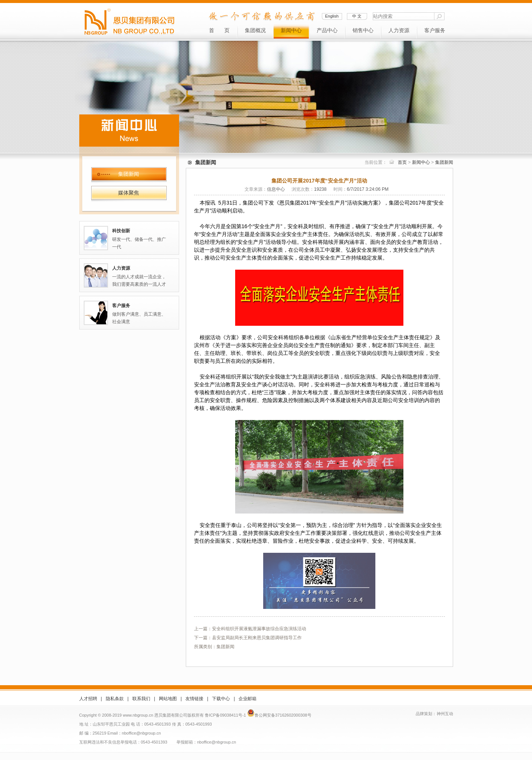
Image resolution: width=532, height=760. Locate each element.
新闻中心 (291, 30)
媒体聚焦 (129, 193)
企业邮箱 (247, 699)
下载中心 (221, 699)
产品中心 (327, 30)
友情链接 (194, 699)
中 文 (357, 16)
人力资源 (399, 30)
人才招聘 (88, 699)
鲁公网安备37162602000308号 (283, 715)
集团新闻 (129, 174)
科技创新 (121, 231)
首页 (402, 162)
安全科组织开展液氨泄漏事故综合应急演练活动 (259, 629)
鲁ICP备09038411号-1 (225, 715)
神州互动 (445, 714)
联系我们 (141, 699)
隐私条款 (115, 699)
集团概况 (255, 30)
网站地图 (168, 699)
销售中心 (363, 30)
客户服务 (435, 30)
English (332, 16)
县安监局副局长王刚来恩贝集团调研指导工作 (257, 638)
